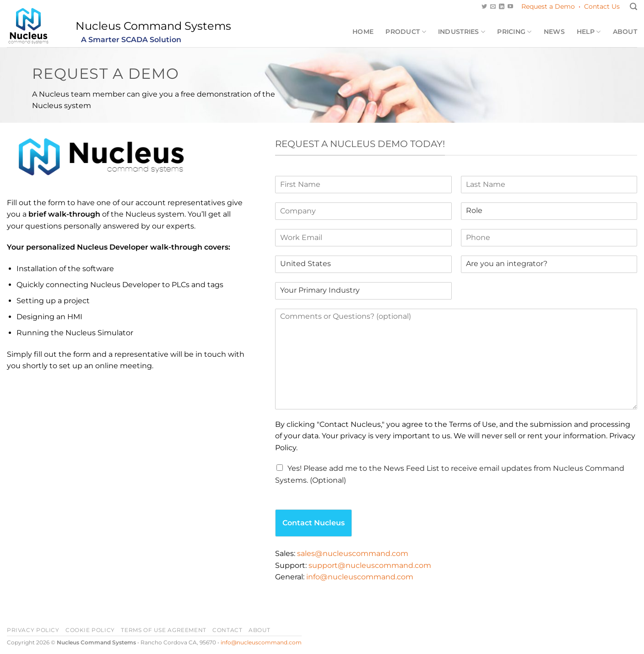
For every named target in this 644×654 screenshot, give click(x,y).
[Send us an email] (493, 7)
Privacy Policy (33, 630)
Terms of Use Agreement (163, 630)
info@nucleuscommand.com (360, 577)
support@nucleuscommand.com (370, 565)
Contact (227, 630)
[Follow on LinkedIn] (502, 7)
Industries (462, 32)
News (554, 32)
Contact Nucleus (314, 523)
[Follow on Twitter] (484, 7)
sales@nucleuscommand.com (353, 553)
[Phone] (549, 238)
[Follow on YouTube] (510, 7)
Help (589, 32)
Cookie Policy (90, 630)
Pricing (514, 32)
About (625, 32)
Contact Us (602, 6)
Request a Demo (548, 6)
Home (363, 32)
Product (406, 32)
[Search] (633, 7)
